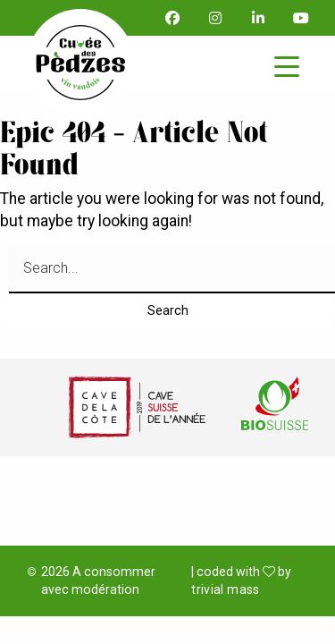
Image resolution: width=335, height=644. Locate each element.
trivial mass (225, 589)
